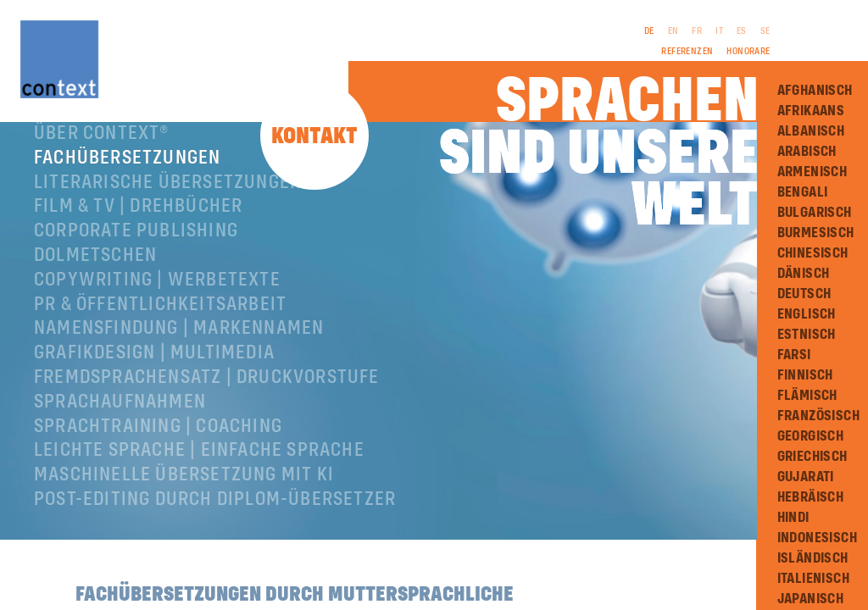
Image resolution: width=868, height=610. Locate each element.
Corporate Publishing (136, 252)
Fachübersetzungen (127, 180)
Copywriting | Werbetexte (157, 302)
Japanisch (811, 599)
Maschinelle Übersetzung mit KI (184, 496)
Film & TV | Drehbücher (138, 228)
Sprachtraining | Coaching (158, 448)
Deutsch (804, 294)
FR (697, 31)
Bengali (803, 192)
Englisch (807, 314)
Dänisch (804, 274)
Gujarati (806, 477)
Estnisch (807, 335)
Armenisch (812, 172)
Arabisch (807, 152)
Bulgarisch (815, 213)
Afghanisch (815, 91)
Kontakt (314, 137)
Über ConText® (102, 155)
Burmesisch (816, 233)
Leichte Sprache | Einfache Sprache (199, 472)
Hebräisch (811, 497)
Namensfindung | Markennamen (179, 350)
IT (719, 31)
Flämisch (807, 396)
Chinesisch (813, 253)
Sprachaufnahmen (120, 424)
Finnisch (805, 375)
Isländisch (813, 558)
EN (673, 31)
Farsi (794, 355)
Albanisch (811, 131)
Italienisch (813, 579)
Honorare (748, 52)
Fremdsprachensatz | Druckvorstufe (207, 399)
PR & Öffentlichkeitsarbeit (160, 326)
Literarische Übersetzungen (168, 204)
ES (742, 31)
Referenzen (687, 52)
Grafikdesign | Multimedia (154, 374)
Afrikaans (811, 111)
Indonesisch (817, 538)
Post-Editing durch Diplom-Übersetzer (215, 521)
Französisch (818, 416)
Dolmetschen (95, 277)
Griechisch (812, 457)
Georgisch (811, 436)
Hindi (793, 518)
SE (765, 31)
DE (649, 31)
